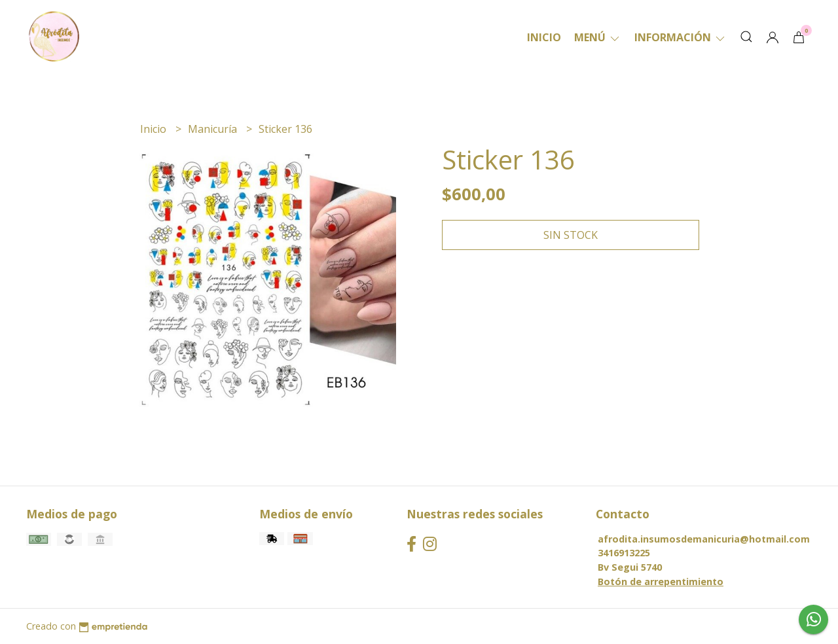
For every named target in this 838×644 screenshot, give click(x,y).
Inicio (544, 37)
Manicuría (214, 129)
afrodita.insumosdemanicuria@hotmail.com (704, 539)
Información (681, 37)
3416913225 (624, 553)
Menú (598, 37)
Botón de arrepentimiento (661, 581)
